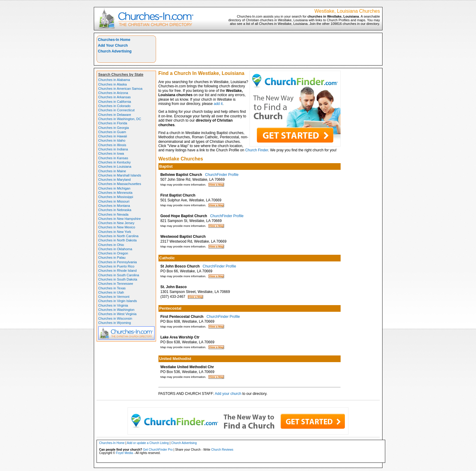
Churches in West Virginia (117, 314)
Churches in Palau (112, 257)
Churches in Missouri (114, 201)
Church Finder (257, 150)
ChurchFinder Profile (222, 175)
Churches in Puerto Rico (116, 266)
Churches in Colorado (114, 106)
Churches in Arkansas (115, 97)
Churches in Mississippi (116, 197)
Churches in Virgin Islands (118, 301)
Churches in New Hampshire (120, 219)
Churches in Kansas (113, 158)
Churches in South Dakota (118, 279)
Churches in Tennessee (116, 284)
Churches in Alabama (114, 80)
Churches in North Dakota (118, 240)
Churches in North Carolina (119, 236)
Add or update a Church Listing (148, 443)
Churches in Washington (116, 310)
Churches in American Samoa (121, 89)
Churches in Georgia (114, 128)
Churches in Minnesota (116, 193)
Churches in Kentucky (115, 162)
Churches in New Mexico (117, 227)
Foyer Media (124, 453)
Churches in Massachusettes (120, 184)
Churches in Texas (112, 288)
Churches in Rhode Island (118, 271)
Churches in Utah (111, 292)
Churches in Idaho (112, 140)
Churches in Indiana (113, 149)
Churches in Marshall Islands (120, 175)
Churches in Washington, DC (120, 119)
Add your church (228, 394)
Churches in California (115, 102)
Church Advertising (115, 51)
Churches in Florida (113, 123)
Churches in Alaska (113, 84)
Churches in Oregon (113, 253)
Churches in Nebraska (115, 210)
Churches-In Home (114, 40)
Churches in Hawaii (113, 136)
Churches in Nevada (114, 214)
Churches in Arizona (113, 93)
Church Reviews (222, 450)
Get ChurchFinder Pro (158, 450)
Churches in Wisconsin (115, 318)
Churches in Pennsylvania (118, 262)
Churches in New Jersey (116, 223)
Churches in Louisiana (115, 167)
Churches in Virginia (113, 305)
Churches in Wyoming (115, 323)
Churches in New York (115, 232)
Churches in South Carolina (119, 275)
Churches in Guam (112, 132)
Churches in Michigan (114, 188)
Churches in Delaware (115, 115)
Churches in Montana (114, 206)
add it (218, 104)
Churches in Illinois (112, 145)
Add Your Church (113, 45)
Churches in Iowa (111, 153)
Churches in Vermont (114, 297)
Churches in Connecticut (117, 110)
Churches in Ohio (111, 245)
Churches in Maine (112, 171)
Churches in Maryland (115, 180)
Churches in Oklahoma (115, 249)
